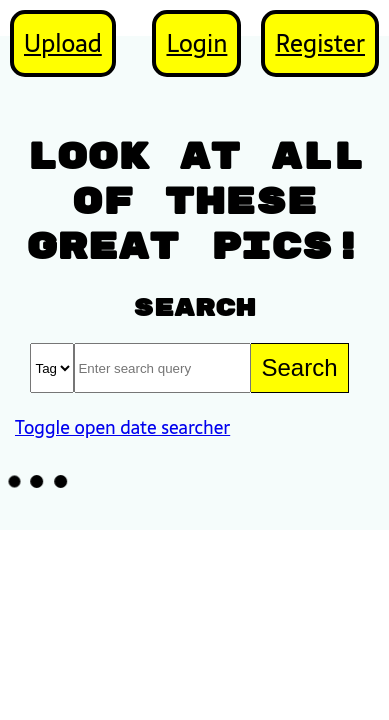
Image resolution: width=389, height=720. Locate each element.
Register (320, 43)
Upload (63, 43)
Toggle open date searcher (122, 427)
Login (196, 43)
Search (299, 367)
